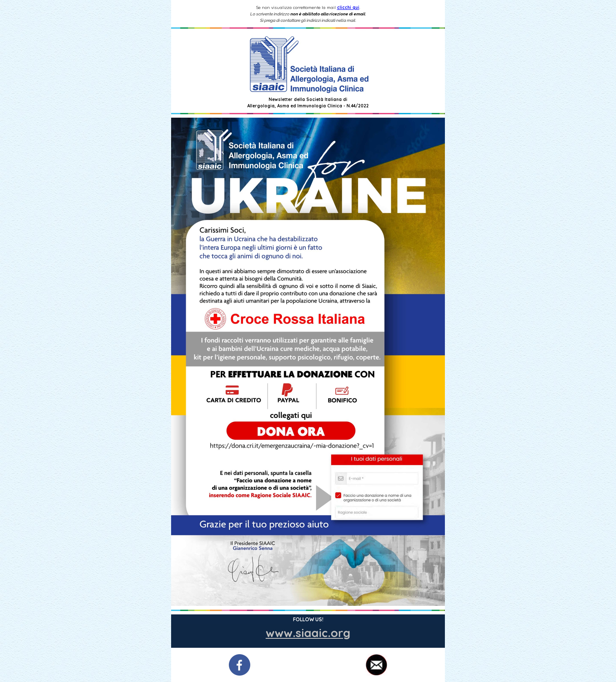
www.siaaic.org (308, 633)
